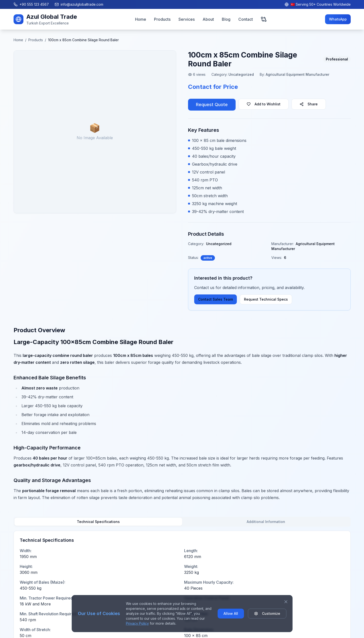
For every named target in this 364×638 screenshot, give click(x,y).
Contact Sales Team (216, 299)
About (208, 19)
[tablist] (182, 522)
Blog (226, 19)
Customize (267, 613)
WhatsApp (338, 19)
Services (187, 19)
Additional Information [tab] (266, 522)
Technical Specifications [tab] (98, 522)
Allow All (231, 613)
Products (162, 19)
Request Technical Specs (266, 299)
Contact (246, 19)
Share (309, 104)
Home (141, 19)
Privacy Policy (137, 623)
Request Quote (212, 105)
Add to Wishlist (264, 104)
